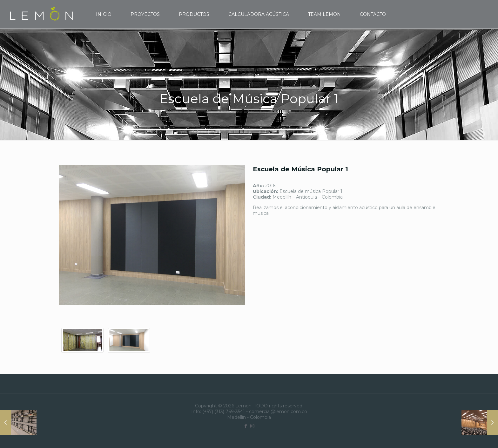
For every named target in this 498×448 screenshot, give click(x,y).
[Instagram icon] (252, 426)
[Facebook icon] (246, 426)
